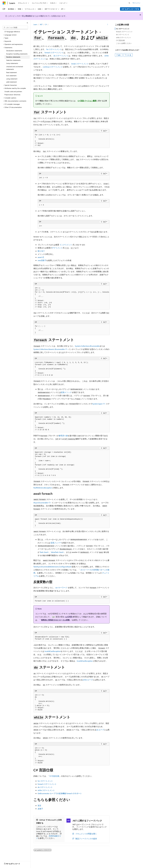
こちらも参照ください (124, 43)
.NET (41, 24)
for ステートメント (123, 29)
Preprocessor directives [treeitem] (12, 95)
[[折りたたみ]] (27, 23)
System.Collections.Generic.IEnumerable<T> (51, 349)
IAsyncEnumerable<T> (42, 503)
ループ (88, 680)
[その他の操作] (108, 25)
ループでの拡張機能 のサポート (60, 793)
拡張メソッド (66, 392)
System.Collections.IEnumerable (87, 346)
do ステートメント (123, 34)
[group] (71, 298)
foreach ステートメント (124, 32)
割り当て (41, 251)
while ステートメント (124, 37)
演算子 (42, 260)
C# (46, 24)
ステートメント (54, 49)
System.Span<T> (99, 404)
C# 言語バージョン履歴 (87, 101)
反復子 (40, 809)
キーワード (61, 588)
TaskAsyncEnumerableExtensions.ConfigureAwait (52, 567)
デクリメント (57, 248)
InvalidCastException (53, 651)
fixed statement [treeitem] (12, 72)
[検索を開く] (129, 3)
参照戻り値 (63, 436)
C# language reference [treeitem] (12, 32)
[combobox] (15, 27)
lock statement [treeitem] (11, 76)
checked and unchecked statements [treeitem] (15, 68)
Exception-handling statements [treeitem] (17, 54)
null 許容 (68, 617)
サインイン (136, 3)
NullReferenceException (43, 488)
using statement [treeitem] (12, 79)
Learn (35, 24)
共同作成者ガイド (49, 837)
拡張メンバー (56, 543)
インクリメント (66, 245)
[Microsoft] (4, 3)
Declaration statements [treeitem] (14, 51)
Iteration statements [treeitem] (13, 57)
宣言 (39, 805)
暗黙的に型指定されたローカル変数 (55, 620)
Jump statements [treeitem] (12, 63)
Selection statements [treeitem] (13, 60)
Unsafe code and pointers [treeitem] (13, 91)
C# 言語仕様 (54, 776)
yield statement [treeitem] (12, 82)
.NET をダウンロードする (130, 9)
